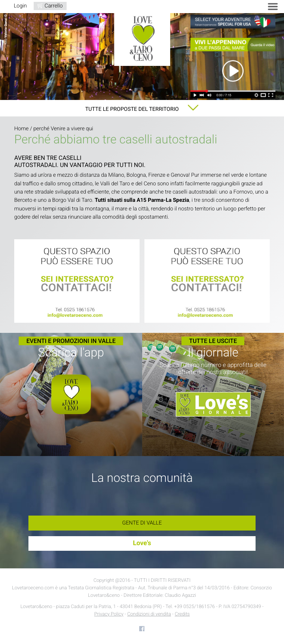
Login (20, 6)
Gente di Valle (142, 523)
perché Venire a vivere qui (63, 129)
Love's (142, 543)
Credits (182, 614)
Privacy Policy (109, 614)
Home (21, 129)
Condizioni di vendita (149, 614)
